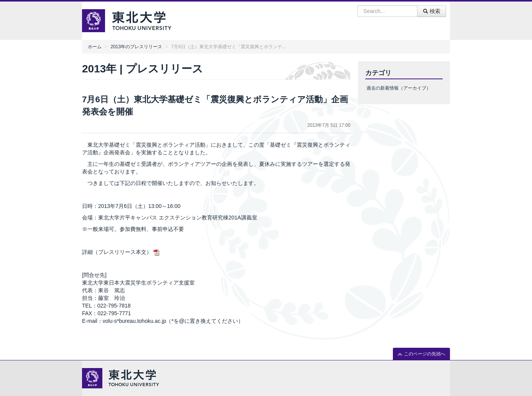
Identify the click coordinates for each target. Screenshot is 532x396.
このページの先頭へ (421, 354)
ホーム (95, 47)
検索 (432, 11)
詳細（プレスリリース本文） (117, 252)
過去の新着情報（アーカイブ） (399, 88)
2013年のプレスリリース (136, 47)
